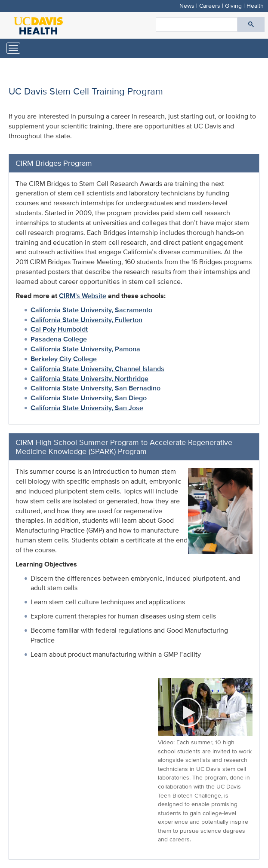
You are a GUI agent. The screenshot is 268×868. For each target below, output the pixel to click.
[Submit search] (251, 24)
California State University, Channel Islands (97, 369)
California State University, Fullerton (86, 320)
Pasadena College (59, 339)
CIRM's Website (83, 296)
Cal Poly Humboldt (59, 329)
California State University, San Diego (89, 398)
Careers (210, 5)
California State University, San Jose (87, 408)
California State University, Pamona (85, 349)
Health (255, 5)
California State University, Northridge (89, 379)
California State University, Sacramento (91, 310)
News (187, 5)
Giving (233, 5)
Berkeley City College (64, 359)
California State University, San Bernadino (95, 388)
